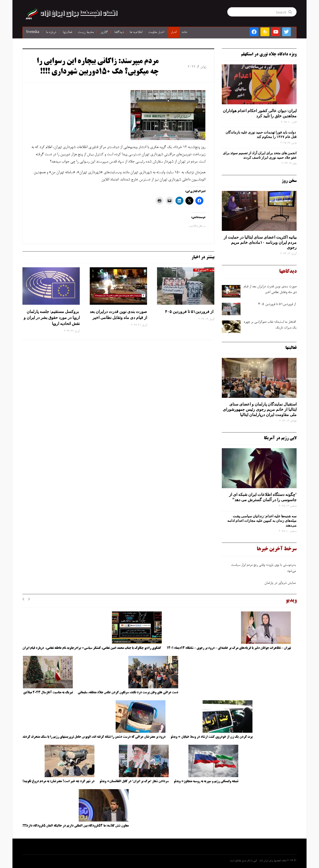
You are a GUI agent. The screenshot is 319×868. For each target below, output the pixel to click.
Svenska (33, 32)
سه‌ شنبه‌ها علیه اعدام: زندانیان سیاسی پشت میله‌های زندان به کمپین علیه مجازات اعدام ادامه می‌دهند (262, 521)
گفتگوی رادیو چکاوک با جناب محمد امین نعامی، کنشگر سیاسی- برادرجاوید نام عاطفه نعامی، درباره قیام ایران (92, 648)
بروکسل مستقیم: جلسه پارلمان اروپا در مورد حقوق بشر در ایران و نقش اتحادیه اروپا (52, 317)
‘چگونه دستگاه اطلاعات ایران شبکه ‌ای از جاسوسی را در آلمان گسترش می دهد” (263, 497)
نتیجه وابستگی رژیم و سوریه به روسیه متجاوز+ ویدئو (206, 781)
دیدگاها (119, 32)
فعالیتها (67, 32)
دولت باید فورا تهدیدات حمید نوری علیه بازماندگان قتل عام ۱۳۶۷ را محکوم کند (261, 135)
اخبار (174, 32)
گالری (104, 32)
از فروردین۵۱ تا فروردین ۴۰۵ (189, 311)
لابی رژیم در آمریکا (280, 438)
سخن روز (289, 181)
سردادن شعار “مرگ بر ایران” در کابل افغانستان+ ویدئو (134, 781)
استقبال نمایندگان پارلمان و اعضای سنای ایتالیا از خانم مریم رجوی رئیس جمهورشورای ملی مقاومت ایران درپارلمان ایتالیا (260, 409)
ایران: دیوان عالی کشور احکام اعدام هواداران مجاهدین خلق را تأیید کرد (260, 113)
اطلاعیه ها (136, 32)
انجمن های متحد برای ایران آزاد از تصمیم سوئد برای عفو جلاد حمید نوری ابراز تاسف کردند (260, 155)
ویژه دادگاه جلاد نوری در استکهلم (269, 54)
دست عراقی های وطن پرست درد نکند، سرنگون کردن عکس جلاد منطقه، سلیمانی (128, 693)
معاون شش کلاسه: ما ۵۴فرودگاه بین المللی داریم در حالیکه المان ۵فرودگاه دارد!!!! (76, 826)
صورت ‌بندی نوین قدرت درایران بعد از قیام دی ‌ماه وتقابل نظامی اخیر (118, 314)
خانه (184, 32)
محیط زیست (86, 32)
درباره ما (51, 32)
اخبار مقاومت (156, 32)
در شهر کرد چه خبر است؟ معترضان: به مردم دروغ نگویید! (58, 781)
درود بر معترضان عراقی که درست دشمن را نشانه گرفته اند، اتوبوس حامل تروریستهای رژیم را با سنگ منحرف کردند (94, 737)
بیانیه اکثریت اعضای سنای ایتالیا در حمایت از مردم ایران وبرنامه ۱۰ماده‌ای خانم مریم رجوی (260, 242)
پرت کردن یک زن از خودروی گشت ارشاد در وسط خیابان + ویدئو (211, 737)
